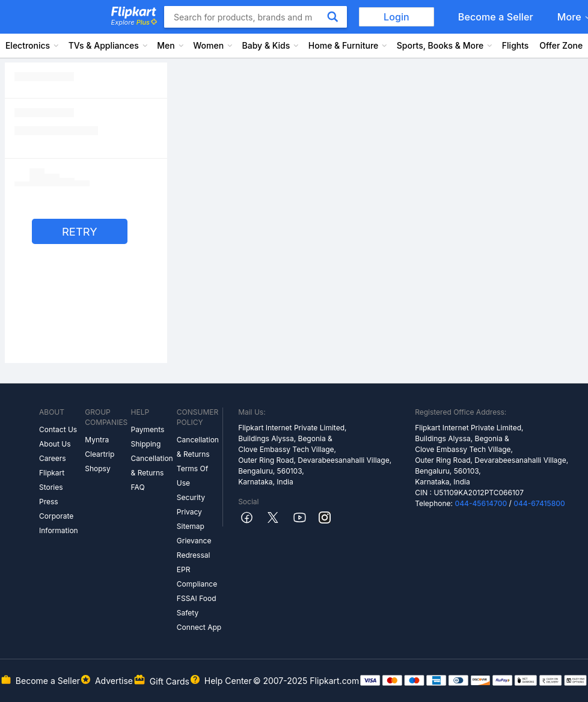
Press (49, 502)
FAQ (138, 487)
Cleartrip (100, 454)
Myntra (97, 440)
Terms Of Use (192, 476)
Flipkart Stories (52, 480)
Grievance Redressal (194, 548)
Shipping (146, 444)
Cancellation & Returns (152, 465)
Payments (148, 429)
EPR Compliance (197, 577)
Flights (516, 45)
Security (191, 497)
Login (397, 17)
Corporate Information (59, 523)
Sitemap (191, 526)
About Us (55, 444)
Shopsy (97, 469)
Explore (134, 22)
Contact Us (58, 429)
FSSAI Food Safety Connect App (199, 613)
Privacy (189, 512)
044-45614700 (481, 503)
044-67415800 (539, 503)
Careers (53, 458)
